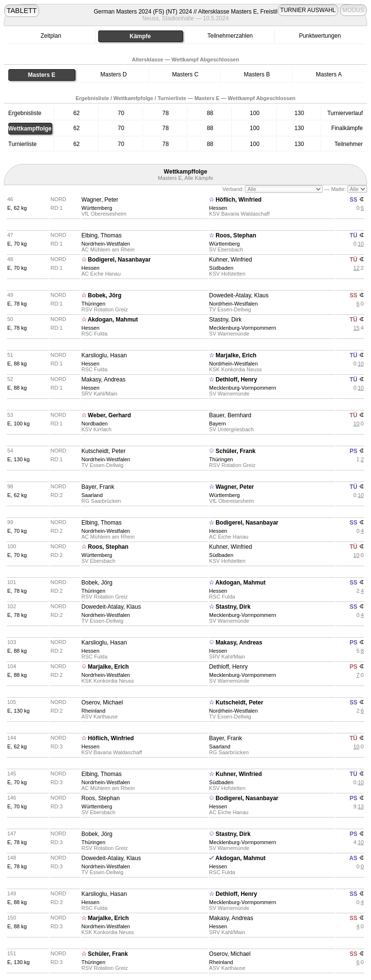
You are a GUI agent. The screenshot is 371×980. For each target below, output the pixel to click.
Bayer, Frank (98, 487)
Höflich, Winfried (238, 200)
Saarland (92, 495)
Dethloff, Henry (236, 380)
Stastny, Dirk (225, 320)
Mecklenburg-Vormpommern (243, 328)
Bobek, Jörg (105, 295)
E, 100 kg (18, 424)
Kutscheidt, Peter (104, 451)
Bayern (218, 424)
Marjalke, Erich (236, 355)
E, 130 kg (18, 459)
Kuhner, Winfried (231, 260)
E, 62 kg (17, 208)
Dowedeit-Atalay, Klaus (239, 295)
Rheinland (94, 711)
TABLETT (22, 11)
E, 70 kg (17, 244)
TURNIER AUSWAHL (308, 10)
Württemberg (97, 208)
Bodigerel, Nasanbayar (119, 260)
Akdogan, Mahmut (113, 320)
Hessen (218, 208)
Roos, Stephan (236, 235)
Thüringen (94, 304)
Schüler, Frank (235, 451)
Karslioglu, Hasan (104, 355)
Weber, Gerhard (109, 415)
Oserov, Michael (102, 702)
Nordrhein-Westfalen (106, 244)
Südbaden (221, 268)
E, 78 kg (17, 304)
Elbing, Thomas (102, 235)
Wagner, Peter (100, 200)
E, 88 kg (17, 364)
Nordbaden (95, 424)
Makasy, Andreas (104, 380)
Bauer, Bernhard (230, 415)
